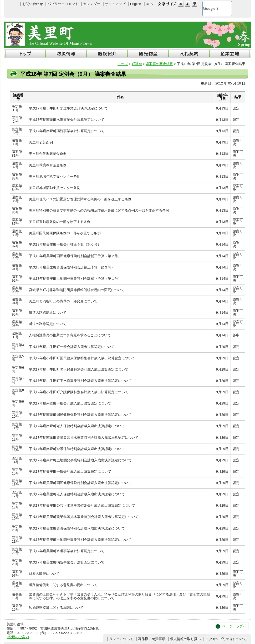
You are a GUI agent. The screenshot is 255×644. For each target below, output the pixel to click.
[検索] (210, 9)
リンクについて (121, 639)
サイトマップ (115, 4)
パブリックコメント (63, 4)
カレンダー (92, 4)
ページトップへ (234, 626)
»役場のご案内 (18, 637)
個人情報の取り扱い (185, 639)
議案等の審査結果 (159, 64)
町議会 (137, 64)
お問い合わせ (33, 4)
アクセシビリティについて (226, 639)
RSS (149, 4)
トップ (123, 64)
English (136, 4)
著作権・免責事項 (152, 639)
